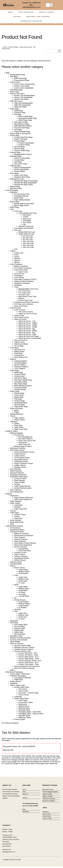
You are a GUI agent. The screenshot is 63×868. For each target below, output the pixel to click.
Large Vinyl (23, 613)
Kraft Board (19, 276)
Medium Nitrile (24, 589)
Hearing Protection (17, 473)
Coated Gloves (20, 454)
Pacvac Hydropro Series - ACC (30, 661)
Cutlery (13, 251)
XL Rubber (22, 608)
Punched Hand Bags (22, 128)
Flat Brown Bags (20, 378)
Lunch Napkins (20, 369)
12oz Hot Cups (28, 243)
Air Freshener (15, 528)
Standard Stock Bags (22, 177)
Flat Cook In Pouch (26, 312)
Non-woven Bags (21, 164)
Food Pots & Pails (21, 270)
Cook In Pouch (20, 310)
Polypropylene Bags (22, 80)
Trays (16, 287)
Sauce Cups (23, 272)
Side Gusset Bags (21, 344)
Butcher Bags (19, 149)
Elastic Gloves (20, 568)
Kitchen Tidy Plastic (22, 99)
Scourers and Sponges (19, 640)
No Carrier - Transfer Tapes (29, 693)
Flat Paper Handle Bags (23, 380)
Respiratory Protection (18, 475)
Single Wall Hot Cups (26, 234)
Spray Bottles (15, 642)
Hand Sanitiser (16, 520)
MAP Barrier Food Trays (27, 297)
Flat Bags (18, 114)
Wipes (12, 670)
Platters (21, 298)
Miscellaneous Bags (22, 124)
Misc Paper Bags (21, 384)
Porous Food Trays (26, 300)
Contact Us (27, 3)
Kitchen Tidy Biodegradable (24, 96)
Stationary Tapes (25, 718)
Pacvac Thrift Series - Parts (29, 664)
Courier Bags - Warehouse (20, 674)
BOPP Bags (15, 207)
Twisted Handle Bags (22, 132)
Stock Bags (14, 173)
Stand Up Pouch (20, 319)
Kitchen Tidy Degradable (23, 97)
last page (56, 756)
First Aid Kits (19, 435)
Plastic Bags (15, 135)
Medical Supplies (16, 433)
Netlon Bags (19, 397)
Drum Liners (15, 92)
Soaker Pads (19, 315)
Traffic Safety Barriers (22, 486)
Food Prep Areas (25, 551)
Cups (12, 209)
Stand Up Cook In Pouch (28, 314)
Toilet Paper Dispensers (23, 499)
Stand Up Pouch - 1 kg (27, 321)
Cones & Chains (20, 479)
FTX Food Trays (24, 293)
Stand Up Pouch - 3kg (27, 329)
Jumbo (17, 516)
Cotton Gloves (20, 456)
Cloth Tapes (23, 700)
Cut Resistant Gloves (22, 458)
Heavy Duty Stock (21, 175)
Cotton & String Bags (22, 158)
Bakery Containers (21, 266)
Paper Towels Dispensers (24, 498)
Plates (17, 412)
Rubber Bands (15, 681)
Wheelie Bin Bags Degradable (25, 183)
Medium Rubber (24, 604)
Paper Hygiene (16, 501)
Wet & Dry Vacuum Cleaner (24, 668)
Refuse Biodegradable (23, 168)
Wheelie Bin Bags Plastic (24, 185)
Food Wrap (14, 348)
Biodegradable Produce (23, 154)
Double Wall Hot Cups (27, 232)
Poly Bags (18, 399)
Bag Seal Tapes (16, 188)
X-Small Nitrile (24, 596)
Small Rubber (24, 602)
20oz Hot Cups (28, 247)
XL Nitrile (22, 592)
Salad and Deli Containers (24, 281)
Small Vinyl (23, 617)
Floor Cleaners (20, 537)
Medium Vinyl (23, 615)
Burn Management (25, 437)
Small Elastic (23, 573)
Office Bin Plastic (21, 107)
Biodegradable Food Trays (28, 289)
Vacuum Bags (19, 405)
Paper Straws (19, 418)
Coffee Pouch (19, 342)
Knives (17, 257)
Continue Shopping (11, 723)
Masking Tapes (24, 708)
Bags (11, 12)
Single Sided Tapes (21, 699)
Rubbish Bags (15, 166)
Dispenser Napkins (21, 367)
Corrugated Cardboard (23, 678)
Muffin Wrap (19, 198)
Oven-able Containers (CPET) (25, 279)
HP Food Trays (24, 295)
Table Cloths (19, 427)
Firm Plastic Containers (23, 268)
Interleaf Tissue (20, 515)
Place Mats (18, 425)
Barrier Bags (15, 202)
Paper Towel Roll (21, 509)
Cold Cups (18, 211)
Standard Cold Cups (26, 226)
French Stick (19, 395)
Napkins (13, 359)
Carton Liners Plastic (22, 86)
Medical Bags (15, 187)
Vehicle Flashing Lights (23, 488)
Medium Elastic (24, 571)
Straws (13, 416)
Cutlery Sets (19, 253)
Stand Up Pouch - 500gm (28, 331)
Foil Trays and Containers (24, 304)
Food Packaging (26, 12)
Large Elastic (23, 570)
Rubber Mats (19, 630)
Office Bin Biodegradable (24, 103)
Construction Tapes (26, 702)
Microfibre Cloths (16, 636)
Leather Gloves (20, 465)
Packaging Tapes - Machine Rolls (31, 714)
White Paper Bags (25, 120)
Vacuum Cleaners (17, 644)
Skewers (17, 259)
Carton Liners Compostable (24, 84)
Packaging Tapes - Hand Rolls (30, 712)
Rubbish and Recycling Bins (20, 638)
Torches (17, 484)
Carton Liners (15, 82)
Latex (16, 575)
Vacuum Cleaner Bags (23, 645)
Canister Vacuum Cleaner (24, 649)
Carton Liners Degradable (24, 88)
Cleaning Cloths (16, 562)
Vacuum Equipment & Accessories (27, 666)
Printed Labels (20, 719)
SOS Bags (18, 130)
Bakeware (14, 192)
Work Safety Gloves (17, 450)
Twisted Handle (20, 389)
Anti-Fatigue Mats (21, 625)
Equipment (14, 621)
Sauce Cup (27, 219)
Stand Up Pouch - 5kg (27, 333)
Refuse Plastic (20, 171)
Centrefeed (18, 505)
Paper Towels (15, 503)
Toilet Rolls (18, 518)
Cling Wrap (18, 353)
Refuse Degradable (21, 169)
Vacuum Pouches (21, 340)
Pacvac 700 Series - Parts (28, 655)
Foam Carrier (23, 691)
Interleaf (17, 507)
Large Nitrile (23, 587)
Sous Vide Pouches (22, 317)
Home (5, 47)
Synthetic (18, 609)
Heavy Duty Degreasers (23, 545)
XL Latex (22, 583)
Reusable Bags (16, 156)
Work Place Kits (24, 444)
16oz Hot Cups (28, 245)
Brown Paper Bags (25, 116)
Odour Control (20, 554)
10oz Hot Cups (28, 242)
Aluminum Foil (20, 350)
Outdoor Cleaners (21, 556)
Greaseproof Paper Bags (28, 118)
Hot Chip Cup (19, 274)
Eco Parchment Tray (22, 194)
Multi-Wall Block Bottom (23, 126)
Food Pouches (15, 308)
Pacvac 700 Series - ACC (28, 653)
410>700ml (27, 223)
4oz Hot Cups (28, 236)
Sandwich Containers (22, 283)
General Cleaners (21, 539)
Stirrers (17, 262)
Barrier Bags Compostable (24, 204)
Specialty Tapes (24, 716)
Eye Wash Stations (26, 439)
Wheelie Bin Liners (17, 179)
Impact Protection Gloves (24, 463)
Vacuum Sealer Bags (22, 150)
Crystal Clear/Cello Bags (23, 137)
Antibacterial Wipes (17, 530)
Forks (16, 255)
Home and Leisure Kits (27, 441)
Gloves (13, 566)
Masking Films (24, 706)
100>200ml (27, 215)
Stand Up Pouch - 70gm (27, 334)
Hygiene (17, 17)
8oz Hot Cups (28, 240)
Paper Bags (14, 109)
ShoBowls (18, 285)
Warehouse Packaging (31, 21)
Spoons (17, 260)
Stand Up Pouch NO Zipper (29, 336)
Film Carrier (23, 689)
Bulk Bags (14, 77)
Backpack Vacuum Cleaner (24, 647)
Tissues (13, 511)
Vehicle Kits (23, 443)
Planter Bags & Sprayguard (20, 133)
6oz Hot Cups (28, 238)
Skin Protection (16, 490)
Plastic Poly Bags (21, 139)
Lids (24, 224)
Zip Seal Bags (19, 147)
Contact (25, 798)
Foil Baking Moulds (21, 196)
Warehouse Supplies (49, 801)
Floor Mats (14, 623)
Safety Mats (19, 632)
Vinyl (16, 611)
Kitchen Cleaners (21, 547)
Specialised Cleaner (22, 558)
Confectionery (19, 376)
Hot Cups (18, 230)
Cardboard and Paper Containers (27, 302)
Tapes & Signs (20, 482)
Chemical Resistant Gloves (24, 452)
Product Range (13, 47)
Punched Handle (20, 388)
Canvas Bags (19, 160)
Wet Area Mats (20, 634)
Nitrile (16, 585)
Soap (12, 524)
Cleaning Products (17, 532)
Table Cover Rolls (21, 429)
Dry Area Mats (20, 626)
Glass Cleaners (20, 541)
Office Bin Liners (16, 101)
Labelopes (18, 697)
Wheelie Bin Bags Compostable (26, 181)
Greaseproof (19, 355)
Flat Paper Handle (21, 122)
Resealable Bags (21, 403)
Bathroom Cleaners (21, 534)
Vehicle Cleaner (20, 560)
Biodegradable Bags (18, 75)
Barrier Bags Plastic (22, 205)
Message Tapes (24, 710)
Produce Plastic (24, 145)
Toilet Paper (15, 513)
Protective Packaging (18, 676)
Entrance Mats (20, 628)
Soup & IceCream (21, 306)
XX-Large (22, 594)
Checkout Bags (20, 374)
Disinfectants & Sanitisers (24, 535)
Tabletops (14, 422)
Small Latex (23, 581)
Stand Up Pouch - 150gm (28, 325)
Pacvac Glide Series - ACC (28, 657)
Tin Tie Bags (19, 346)
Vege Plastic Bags (21, 407)
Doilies (17, 424)
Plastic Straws (19, 420)
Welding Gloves (20, 467)
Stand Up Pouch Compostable (30, 338)
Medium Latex (24, 579)
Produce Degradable (26, 143)
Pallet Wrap (19, 680)
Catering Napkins (21, 361)
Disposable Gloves (21, 460)
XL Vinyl (21, 619)
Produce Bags (20, 141)
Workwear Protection (18, 448)
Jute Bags (18, 162)
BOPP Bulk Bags (21, 78)
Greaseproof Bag (21, 382)
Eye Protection (16, 469)
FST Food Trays (24, 291)
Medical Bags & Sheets (23, 446)
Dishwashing (23, 549)
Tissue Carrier (24, 695)
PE (15, 598)
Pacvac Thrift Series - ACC (28, 663)
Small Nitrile (23, 590)
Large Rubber (24, 606)
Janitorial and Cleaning (38, 17)
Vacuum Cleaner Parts (23, 651)
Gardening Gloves (21, 461)
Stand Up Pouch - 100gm (28, 323)
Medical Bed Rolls (17, 522)
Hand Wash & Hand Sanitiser (25, 543)
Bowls (17, 410)
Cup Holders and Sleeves (24, 228)
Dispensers (14, 496)
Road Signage (20, 480)
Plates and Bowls (17, 408)
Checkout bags (20, 113)
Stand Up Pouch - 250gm (28, 327)
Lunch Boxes (19, 278)
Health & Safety (47, 12)
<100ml (25, 217)
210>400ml (27, 221)
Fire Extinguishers (17, 492)
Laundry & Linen (20, 553)
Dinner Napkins (20, 365)
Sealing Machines (17, 414)
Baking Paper (19, 352)
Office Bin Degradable (22, 105)
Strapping (14, 683)
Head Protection (16, 471)
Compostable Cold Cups (28, 213)
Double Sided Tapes (22, 687)
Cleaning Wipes (16, 564)
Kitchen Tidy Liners (17, 94)
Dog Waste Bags (16, 90)
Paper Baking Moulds (22, 200)
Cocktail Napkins (20, 363)
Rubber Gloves (20, 600)
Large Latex (23, 577)
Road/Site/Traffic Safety (19, 477)
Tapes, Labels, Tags (17, 685)
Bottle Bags (19, 111)
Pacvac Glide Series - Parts (29, 659)
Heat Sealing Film (21, 357)
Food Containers (16, 264)
